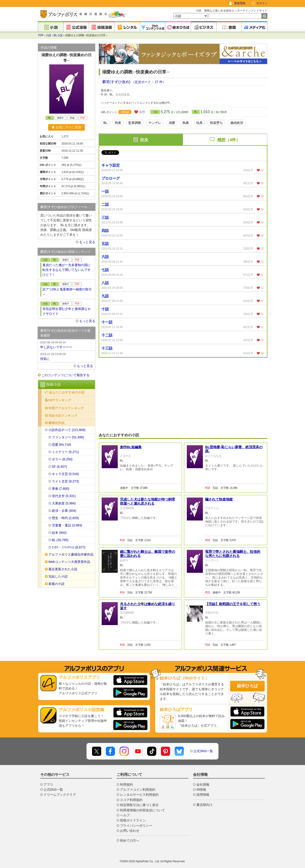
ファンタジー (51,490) (68, 437)
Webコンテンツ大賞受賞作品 (69, 562)
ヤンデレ (155, 123)
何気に (67, 356)
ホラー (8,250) (62, 459)
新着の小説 (56, 584)
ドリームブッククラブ (60, 795)
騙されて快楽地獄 (219, 499)
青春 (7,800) (61, 489)
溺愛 (172, 123)
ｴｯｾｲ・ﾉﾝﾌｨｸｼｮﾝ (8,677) (69, 547)
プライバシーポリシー (136, 826)
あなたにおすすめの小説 (67, 392)
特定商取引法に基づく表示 (139, 805)
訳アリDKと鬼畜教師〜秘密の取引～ (67, 292)
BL (196, 112)
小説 (48, 35)
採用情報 (203, 795)
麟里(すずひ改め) (117, 82)
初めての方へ (130, 840)
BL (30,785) (60, 540)
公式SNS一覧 (203, 751)
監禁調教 (135, 123)
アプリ (48, 785)
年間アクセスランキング (66, 408)
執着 (186, 123)
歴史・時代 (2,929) (65, 518)
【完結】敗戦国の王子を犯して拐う (233, 604)
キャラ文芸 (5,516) (65, 474)
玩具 (199, 123)
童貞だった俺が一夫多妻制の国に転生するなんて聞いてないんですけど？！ (67, 270)
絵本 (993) (59, 533)
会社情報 (203, 785)
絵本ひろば (247, 686)
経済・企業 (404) (64, 511)
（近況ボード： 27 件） (149, 82)
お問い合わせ (130, 831)
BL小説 (58, 35)
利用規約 (126, 785)
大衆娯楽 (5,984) (64, 503)
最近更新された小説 (63, 569)
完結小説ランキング (63, 415)
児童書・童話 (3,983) (67, 525)
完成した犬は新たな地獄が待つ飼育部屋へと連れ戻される (148, 501)
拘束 (118, 123)
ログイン (262, 3)
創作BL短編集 (131, 447)
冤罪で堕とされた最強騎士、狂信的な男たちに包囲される (233, 554)
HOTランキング (60, 400)
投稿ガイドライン (133, 820)
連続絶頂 (237, 123)
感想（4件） (229, 140)
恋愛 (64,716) (62, 445)
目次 (144, 140)
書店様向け (204, 805)
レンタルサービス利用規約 (139, 795)
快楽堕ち (216, 123)
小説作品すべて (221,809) (67, 430)
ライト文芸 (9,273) (65, 481)
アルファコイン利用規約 (138, 790)
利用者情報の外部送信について (143, 810)
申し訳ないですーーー (67, 345)
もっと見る (87, 242)
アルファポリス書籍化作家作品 (71, 554)
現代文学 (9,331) (64, 496)
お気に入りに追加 (66, 127)
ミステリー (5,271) (65, 452)
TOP (41, 35)
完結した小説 (58, 576)
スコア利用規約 (131, 800)
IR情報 (201, 790)
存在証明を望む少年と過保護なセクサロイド (67, 311)
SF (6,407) (59, 467)
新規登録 (240, 3)
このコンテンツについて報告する (65, 375)
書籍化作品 (56, 423)
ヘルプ (125, 815)
